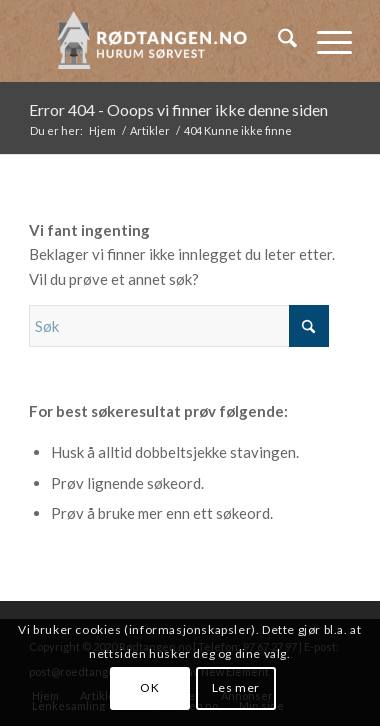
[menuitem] (277, 41)
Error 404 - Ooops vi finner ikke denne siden (178, 109)
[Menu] (324, 41)
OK (149, 687)
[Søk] (277, 41)
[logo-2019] (158, 41)
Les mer (236, 687)
